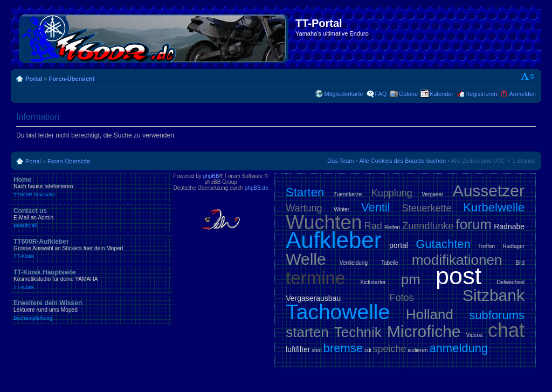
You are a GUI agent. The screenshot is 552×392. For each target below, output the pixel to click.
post (458, 276)
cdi (368, 350)
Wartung (304, 208)
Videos (474, 335)
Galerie (408, 94)
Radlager (513, 246)
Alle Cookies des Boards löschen (402, 161)
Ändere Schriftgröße (528, 77)
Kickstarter (373, 282)
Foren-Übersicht (71, 79)
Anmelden (522, 94)
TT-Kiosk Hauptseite (92, 279)
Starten (305, 192)
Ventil (376, 207)
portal (399, 245)
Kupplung (392, 193)
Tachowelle (338, 312)
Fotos (402, 298)
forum (474, 224)
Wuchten (324, 222)
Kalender (441, 94)
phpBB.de (257, 188)
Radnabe (509, 226)
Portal (34, 79)
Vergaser (432, 194)
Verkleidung (354, 263)
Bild (520, 263)
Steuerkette (427, 208)
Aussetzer (489, 191)
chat (506, 330)
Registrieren (481, 94)
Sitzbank (494, 295)
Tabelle (390, 263)
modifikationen (457, 260)
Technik (358, 332)
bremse (343, 348)
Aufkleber (333, 240)
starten (307, 332)
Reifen (392, 227)
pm (411, 279)
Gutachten (443, 244)
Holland (430, 314)
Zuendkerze (348, 194)
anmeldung (458, 348)
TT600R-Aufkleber (92, 249)
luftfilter (298, 349)
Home (92, 187)
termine (315, 278)
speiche (390, 349)
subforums (497, 315)
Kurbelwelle (494, 207)
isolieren (418, 350)
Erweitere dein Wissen (92, 310)
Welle (306, 259)
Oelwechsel (510, 282)
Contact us (92, 218)
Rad (373, 226)
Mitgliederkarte (343, 94)
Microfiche (424, 331)
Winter (341, 209)
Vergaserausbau (313, 298)
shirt (317, 350)
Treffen (487, 246)
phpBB (211, 176)
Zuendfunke (428, 226)
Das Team (340, 161)
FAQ (381, 94)
